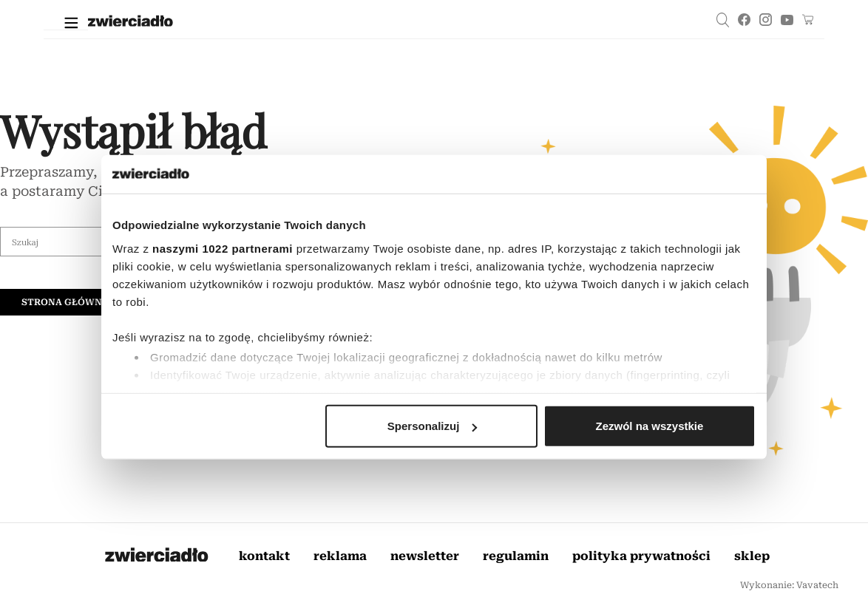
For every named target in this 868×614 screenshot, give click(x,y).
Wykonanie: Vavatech (789, 585)
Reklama (340, 556)
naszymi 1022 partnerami (223, 248)
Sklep (752, 556)
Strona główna (65, 302)
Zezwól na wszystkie (650, 426)
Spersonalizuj (433, 426)
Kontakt (264, 556)
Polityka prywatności (641, 556)
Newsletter (425, 556)
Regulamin (516, 556)
